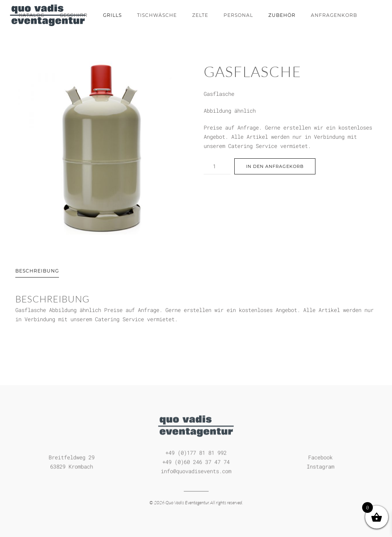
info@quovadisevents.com (196, 470)
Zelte (200, 15)
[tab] (29, 271)
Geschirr (74, 15)
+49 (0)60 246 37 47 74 (196, 461)
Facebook (320, 457)
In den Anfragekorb (275, 166)
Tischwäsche (157, 15)
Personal (238, 15)
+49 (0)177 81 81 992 (196, 452)
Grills (112, 15)
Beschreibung (37, 271)
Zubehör (282, 15)
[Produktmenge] (217, 166)
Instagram (320, 466)
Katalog (32, 15)
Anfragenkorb (334, 15)
